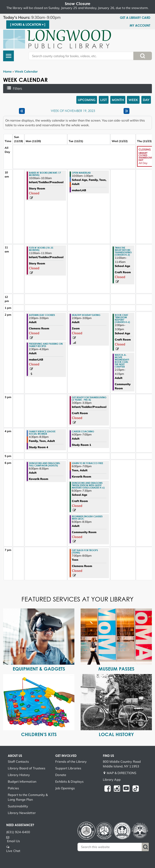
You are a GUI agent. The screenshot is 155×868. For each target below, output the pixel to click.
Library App (112, 780)
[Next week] (126, 111)
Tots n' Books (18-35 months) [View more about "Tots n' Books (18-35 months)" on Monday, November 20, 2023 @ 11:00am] (41, 249)
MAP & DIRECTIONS (122, 773)
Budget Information (22, 781)
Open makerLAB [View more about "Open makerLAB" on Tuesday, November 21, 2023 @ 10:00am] (81, 173)
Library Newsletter (22, 813)
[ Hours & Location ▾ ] (28, 24)
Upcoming (87, 100)
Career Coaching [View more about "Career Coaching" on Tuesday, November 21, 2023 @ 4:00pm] (83, 431)
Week (133, 100)
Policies (13, 788)
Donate (61, 775)
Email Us (13, 841)
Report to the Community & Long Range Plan (28, 797)
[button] (37, 17)
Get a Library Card (135, 18)
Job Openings (65, 788)
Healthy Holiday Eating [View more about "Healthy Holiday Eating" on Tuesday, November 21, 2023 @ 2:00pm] (86, 315)
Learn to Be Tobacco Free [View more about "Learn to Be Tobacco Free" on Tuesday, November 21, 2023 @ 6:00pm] (87, 463)
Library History (19, 775)
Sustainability (18, 806)
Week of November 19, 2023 (73, 111)
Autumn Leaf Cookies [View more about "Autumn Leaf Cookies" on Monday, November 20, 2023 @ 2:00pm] (42, 315)
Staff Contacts (18, 762)
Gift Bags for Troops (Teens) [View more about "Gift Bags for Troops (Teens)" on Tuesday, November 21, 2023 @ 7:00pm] (85, 551)
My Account (140, 25)
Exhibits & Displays (69, 781)
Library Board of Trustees (27, 768)
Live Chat (13, 851)
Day (146, 100)
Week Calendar (26, 71)
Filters (19, 88)
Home (7, 71)
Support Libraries (68, 768)
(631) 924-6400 (18, 832)
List (104, 100)
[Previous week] (22, 111)
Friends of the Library (71, 762)
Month (118, 100)
